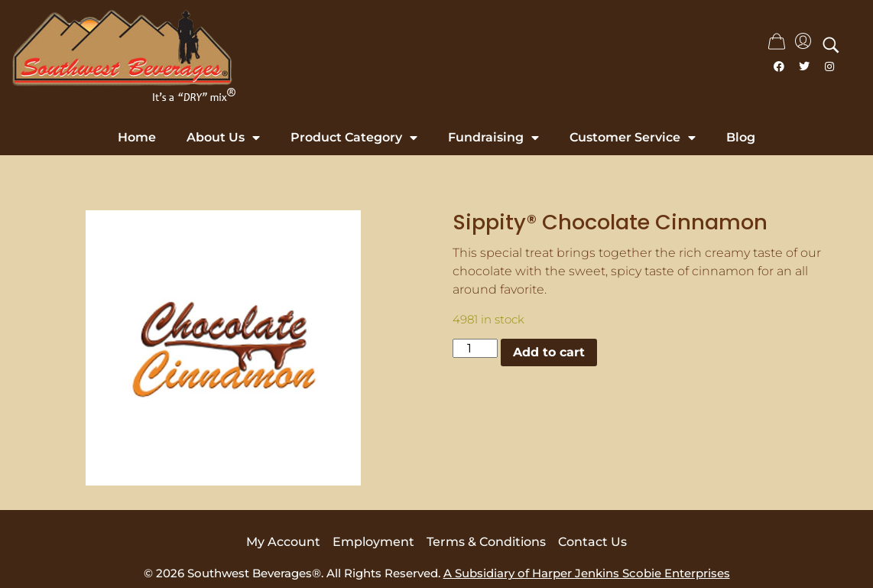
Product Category (354, 138)
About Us (223, 138)
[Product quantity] (475, 348)
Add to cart (549, 352)
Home (137, 137)
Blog (741, 137)
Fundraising (493, 138)
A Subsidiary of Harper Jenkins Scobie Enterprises (587, 573)
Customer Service (633, 138)
